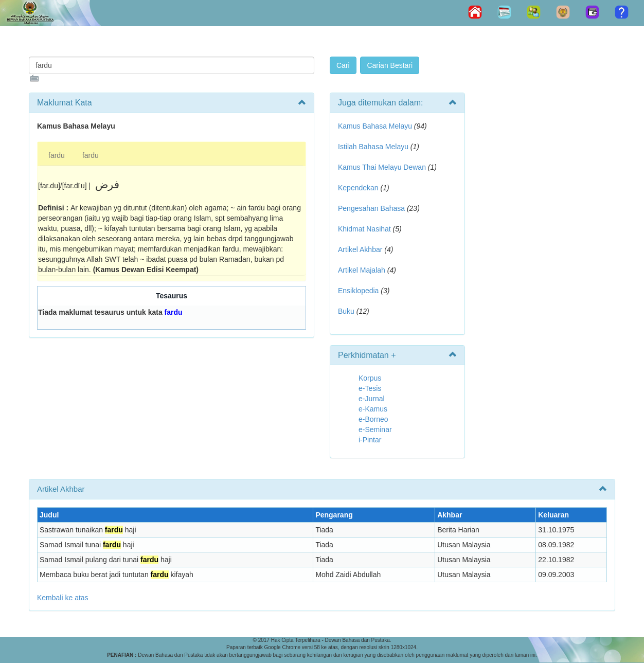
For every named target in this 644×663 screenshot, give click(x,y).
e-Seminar (375, 429)
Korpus (370, 378)
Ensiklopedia (358, 291)
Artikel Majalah (362, 270)
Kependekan (358, 188)
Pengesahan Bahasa (371, 208)
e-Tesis (370, 388)
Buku (346, 311)
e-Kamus (373, 409)
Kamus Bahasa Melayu (376, 126)
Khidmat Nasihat (364, 229)
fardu (57, 155)
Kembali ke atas (63, 598)
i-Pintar (370, 440)
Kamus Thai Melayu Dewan (382, 167)
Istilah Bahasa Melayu (373, 147)
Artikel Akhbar (360, 249)
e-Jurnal (372, 399)
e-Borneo (373, 419)
